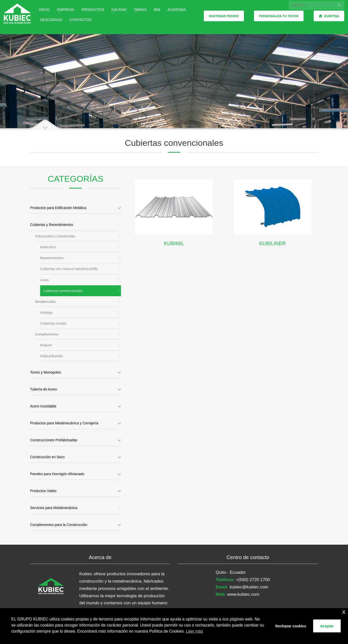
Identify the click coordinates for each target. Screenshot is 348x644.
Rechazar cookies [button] (291, 626)
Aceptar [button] (327, 626)
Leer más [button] (195, 631)
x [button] (344, 612)
